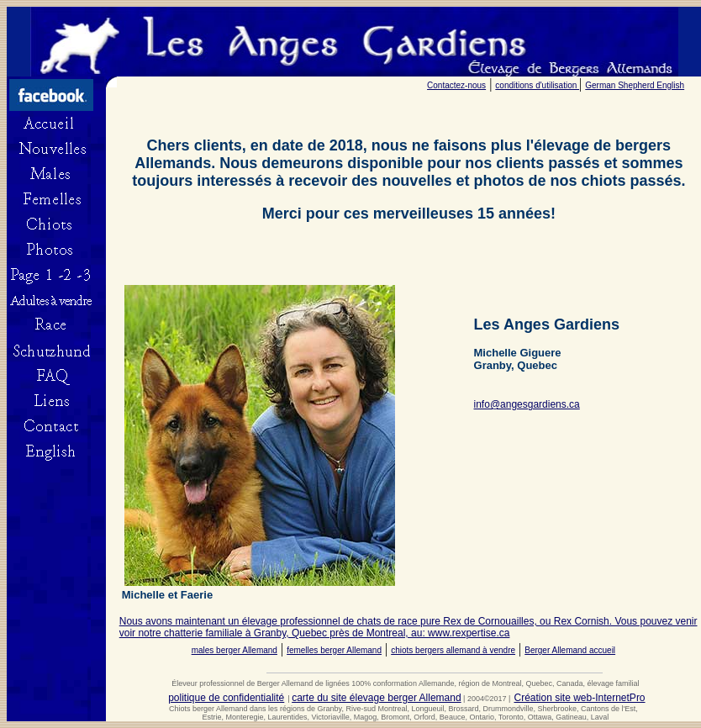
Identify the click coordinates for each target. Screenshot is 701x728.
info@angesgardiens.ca (527, 404)
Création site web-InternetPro (579, 698)
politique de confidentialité (226, 698)
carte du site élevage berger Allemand (376, 698)
